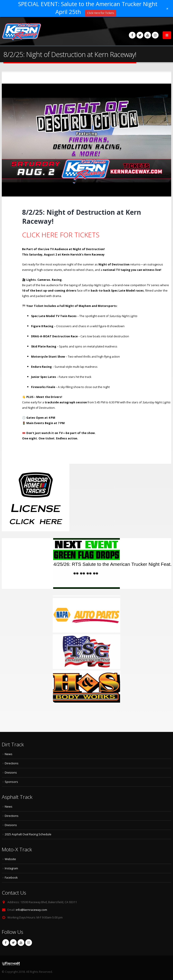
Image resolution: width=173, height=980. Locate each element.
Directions (12, 763)
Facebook (6, 943)
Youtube (21, 943)
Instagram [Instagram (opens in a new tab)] (11, 868)
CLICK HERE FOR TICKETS (61, 235)
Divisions (11, 773)
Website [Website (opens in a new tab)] (10, 859)
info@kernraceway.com (31, 910)
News (9, 754)
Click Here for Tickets (101, 13)
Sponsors (11, 782)
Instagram (29, 943)
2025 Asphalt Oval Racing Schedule (28, 834)
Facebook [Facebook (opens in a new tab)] (11, 878)
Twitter (13, 943)
